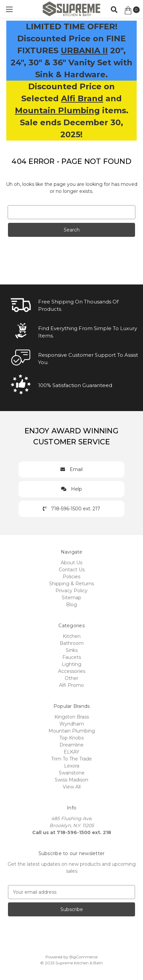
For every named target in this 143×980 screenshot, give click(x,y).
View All (72, 787)
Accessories (72, 671)
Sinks (72, 650)
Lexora (72, 766)
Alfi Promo (71, 685)
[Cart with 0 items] (132, 10)
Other (71, 678)
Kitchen (72, 636)
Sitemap (71, 598)
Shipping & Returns (71, 584)
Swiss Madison (71, 780)
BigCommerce (83, 957)
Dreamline (71, 745)
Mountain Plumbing (57, 110)
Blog (71, 605)
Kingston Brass (72, 717)
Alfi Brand (82, 98)
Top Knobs (71, 738)
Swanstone (72, 773)
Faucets (72, 657)
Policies (71, 577)
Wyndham (72, 724)
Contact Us (72, 570)
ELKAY (71, 752)
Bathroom (72, 643)
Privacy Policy (71, 591)
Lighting (71, 664)
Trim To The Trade (71, 759)
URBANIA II (84, 50)
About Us (71, 563)
